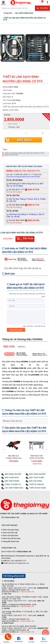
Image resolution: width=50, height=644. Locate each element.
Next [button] (46, 448)
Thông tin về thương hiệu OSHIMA (22, 339)
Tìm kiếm (42, 8)
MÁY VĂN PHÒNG (12, 481)
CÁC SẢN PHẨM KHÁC (14, 488)
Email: (16, 563)
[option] (14, 449)
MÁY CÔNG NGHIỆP (37, 474)
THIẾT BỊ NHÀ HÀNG (38, 488)
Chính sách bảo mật (10, 533)
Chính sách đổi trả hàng (11, 538)
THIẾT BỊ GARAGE (37, 484)
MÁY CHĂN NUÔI (12, 478)
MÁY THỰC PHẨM (36, 478)
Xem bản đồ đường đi (14, 192)
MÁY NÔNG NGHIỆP (13, 474)
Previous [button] (4, 448)
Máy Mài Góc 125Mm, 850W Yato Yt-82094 (14, 458)
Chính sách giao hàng (10, 530)
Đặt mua (24, 140)
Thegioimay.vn (27, 592)
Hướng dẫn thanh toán (11, 542)
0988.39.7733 (20, 171)
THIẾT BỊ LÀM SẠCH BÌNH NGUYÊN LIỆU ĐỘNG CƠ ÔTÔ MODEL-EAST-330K (24, 154)
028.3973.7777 (34, 171)
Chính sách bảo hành (10, 536)
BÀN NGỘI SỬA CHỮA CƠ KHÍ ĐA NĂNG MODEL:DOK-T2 (37, 459)
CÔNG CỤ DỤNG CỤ (13, 484)
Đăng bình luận (16, 330)
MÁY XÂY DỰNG (36, 481)
